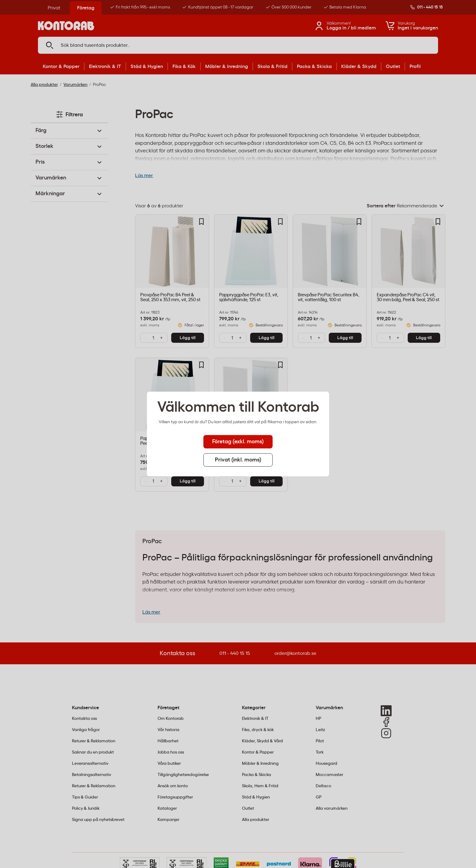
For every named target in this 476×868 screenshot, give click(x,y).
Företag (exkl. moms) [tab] (238, 442)
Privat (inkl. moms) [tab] (238, 460)
